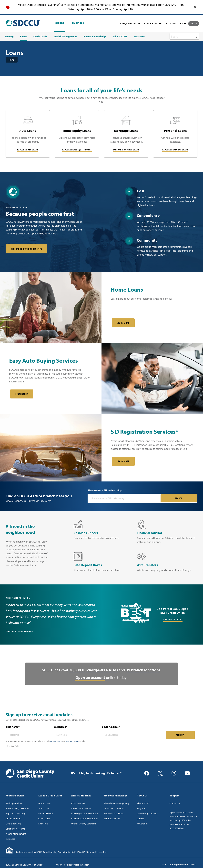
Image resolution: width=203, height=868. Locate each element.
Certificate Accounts (15, 829)
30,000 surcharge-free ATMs (94, 670)
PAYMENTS (171, 23)
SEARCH (179, 498)
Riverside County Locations (84, 819)
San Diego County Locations (85, 813)
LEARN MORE (123, 461)
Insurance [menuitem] (139, 37)
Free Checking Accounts (17, 808)
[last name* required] (78, 735)
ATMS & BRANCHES (153, 23)
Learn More (123, 323)
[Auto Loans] (28, 134)
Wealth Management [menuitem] (65, 37)
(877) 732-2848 (177, 828)
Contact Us (175, 803)
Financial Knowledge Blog (116, 803)
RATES (183, 23)
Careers (140, 819)
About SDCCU (143, 803)
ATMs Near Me (78, 803)
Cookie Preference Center (76, 865)
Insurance (10, 839)
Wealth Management (16, 834)
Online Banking (13, 819)
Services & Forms (112, 819)
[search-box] (184, 36)
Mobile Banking (13, 824)
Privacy (58, 865)
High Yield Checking (15, 813)
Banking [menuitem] (9, 37)
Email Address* (111, 727)
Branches (20, 501)
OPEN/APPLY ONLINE (130, 23)
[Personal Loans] (175, 134)
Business (78, 23)
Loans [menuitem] (24, 37)
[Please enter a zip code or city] (124, 498)
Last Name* (61, 727)
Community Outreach (147, 813)
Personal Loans (46, 813)
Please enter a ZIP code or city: (105, 490)
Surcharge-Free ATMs (39, 501)
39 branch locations (143, 670)
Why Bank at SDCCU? (173, 620)
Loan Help (43, 824)
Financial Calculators (114, 813)
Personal (59, 23)
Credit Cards (44, 819)
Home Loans (45, 803)
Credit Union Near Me (82, 808)
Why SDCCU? (143, 808)
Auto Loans (44, 808)
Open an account (90, 677)
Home (12, 60)
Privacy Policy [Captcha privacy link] (56, 741)
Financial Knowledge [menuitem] (95, 37)
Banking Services (14, 803)
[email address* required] (134, 735)
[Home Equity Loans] (77, 134)
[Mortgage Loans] (126, 134)
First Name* (13, 727)
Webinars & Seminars (114, 808)
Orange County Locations (84, 824)
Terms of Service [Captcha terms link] (73, 741)
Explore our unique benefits (26, 249)
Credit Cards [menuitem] (40, 37)
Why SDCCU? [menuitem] (120, 37)
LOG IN (194, 23)
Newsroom (142, 824)
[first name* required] (30, 735)
